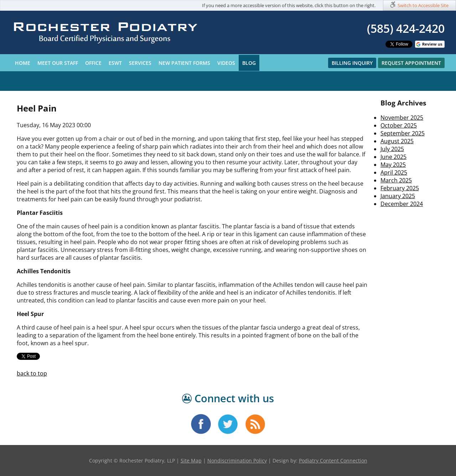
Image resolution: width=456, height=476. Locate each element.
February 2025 (400, 188)
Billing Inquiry (352, 63)
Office (93, 63)
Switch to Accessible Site (423, 5)
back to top (32, 373)
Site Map (191, 461)
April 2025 (394, 172)
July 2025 (392, 149)
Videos (226, 63)
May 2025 (393, 165)
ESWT (115, 63)
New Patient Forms (184, 63)
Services (140, 63)
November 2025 (402, 118)
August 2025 (397, 141)
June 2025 (393, 157)
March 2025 (396, 180)
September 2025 (403, 133)
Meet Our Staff (58, 63)
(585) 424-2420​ (406, 28)
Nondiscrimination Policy (237, 461)
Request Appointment (411, 63)
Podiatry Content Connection (333, 461)
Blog (249, 63)
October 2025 (399, 125)
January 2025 (398, 196)
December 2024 (402, 204)
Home (23, 63)
